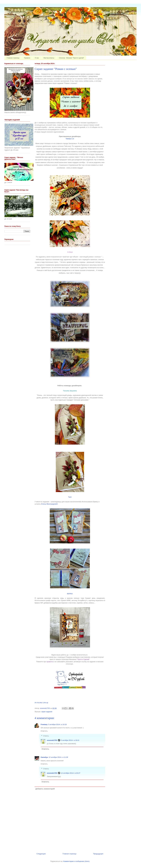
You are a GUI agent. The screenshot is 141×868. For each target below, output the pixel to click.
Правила (27, 58)
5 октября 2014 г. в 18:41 (70, 740)
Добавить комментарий (45, 789)
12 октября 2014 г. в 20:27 (71, 773)
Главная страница (13, 58)
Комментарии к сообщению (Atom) (76, 861)
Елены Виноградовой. (50, 504)
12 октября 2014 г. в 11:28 (58, 757)
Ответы (46, 736)
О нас (37, 58)
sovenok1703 (52, 740)
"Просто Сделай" (83, 659)
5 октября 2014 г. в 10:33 (57, 724)
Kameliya (44, 757)
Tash (70, 497)
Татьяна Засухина (70, 391)
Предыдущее (98, 854)
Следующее (41, 854)
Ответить (44, 731)
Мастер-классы (49, 58)
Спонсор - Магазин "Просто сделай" (72, 58)
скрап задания (47, 712)
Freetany (44, 724)
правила (50, 662)
